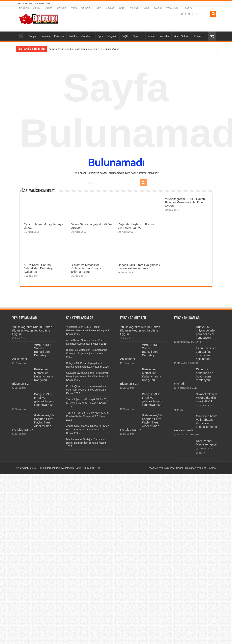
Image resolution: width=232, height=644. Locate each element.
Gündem (86, 8)
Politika (74, 8)
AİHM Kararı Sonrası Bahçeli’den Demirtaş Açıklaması (38, 268)
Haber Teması (208, 468)
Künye (189, 8)
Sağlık (122, 8)
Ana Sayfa (23, 8)
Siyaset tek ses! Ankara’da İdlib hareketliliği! (207, 398)
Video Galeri (173, 8)
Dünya (36, 8)
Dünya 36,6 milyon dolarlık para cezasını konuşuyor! (206, 332)
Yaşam (146, 8)
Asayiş (49, 8)
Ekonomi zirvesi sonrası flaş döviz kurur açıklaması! (207, 353)
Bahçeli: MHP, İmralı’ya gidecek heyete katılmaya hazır (139, 267)
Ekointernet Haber (173, 468)
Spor (99, 8)
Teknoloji (134, 8)
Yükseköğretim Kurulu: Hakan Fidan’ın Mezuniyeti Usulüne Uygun (84, 49)
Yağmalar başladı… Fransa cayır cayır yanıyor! (136, 226)
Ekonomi (61, 8)
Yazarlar (158, 8)
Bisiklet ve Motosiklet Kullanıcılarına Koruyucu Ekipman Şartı (87, 268)
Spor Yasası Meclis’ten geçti (206, 443)
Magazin (110, 8)
